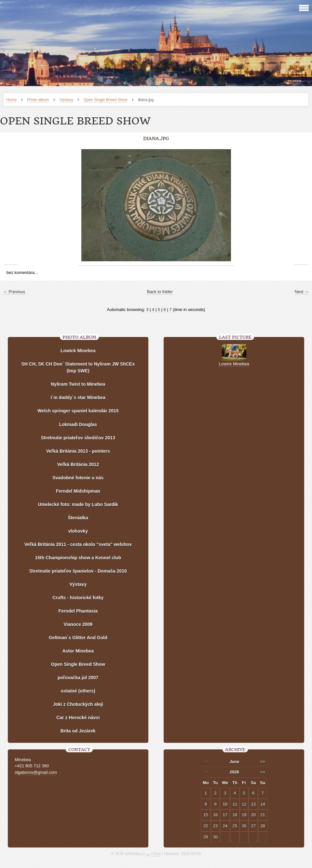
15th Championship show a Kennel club (78, 558)
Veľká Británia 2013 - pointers (78, 451)
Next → (302, 292)
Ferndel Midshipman (78, 491)
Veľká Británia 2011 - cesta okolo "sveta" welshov (78, 544)
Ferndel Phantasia (78, 611)
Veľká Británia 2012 (78, 464)
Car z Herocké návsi (78, 718)
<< (206, 762)
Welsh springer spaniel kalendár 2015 (78, 411)
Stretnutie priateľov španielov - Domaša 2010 (78, 571)
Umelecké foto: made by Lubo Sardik (78, 504)
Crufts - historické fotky (78, 598)
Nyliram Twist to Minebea (78, 384)
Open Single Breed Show (106, 100)
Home (11, 100)
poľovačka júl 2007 (78, 678)
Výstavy (66, 100)
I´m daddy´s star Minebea (78, 397)
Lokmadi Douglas (78, 424)
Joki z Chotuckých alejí (78, 704)
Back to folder (160, 292)
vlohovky (78, 531)
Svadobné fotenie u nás (78, 478)
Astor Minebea (78, 651)
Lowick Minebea (78, 351)
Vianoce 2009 (78, 624)
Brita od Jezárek (78, 731)
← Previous (14, 292)
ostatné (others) (78, 691)
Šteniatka (78, 518)
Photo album (38, 100)
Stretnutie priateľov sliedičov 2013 (78, 438)
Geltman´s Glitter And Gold (78, 638)
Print (157, 854)
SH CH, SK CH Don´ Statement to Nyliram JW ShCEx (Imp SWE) (78, 367)
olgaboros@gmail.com (36, 772)
